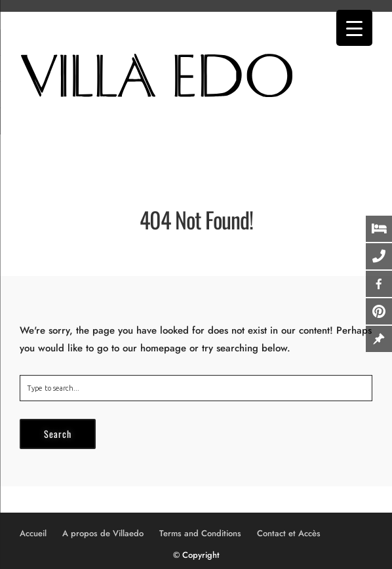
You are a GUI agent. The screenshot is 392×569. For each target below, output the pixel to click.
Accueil (33, 533)
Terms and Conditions (200, 533)
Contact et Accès (289, 533)
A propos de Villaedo (103, 533)
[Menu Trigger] (354, 28)
